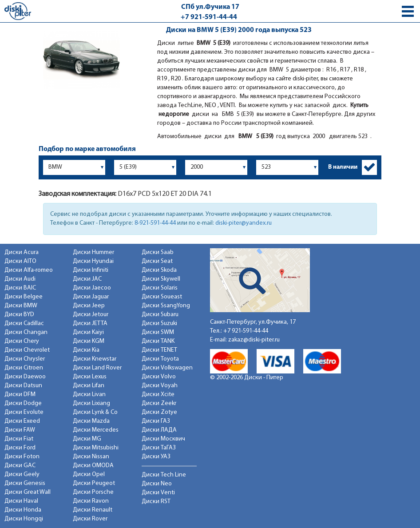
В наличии (343, 167)
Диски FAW (20, 430)
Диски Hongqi (24, 519)
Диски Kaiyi (88, 332)
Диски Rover (90, 519)
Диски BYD (19, 315)
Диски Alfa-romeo (29, 270)
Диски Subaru (160, 315)
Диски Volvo (159, 377)
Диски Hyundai (93, 261)
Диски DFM (20, 395)
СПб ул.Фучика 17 (210, 7)
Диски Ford (20, 448)
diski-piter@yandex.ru (244, 223)
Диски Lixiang (91, 403)
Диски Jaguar (91, 297)
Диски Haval (21, 501)
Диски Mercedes (96, 430)
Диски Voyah (160, 386)
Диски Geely (22, 474)
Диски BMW (21, 306)
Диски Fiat (19, 439)
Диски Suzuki (159, 324)
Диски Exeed (22, 421)
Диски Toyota (160, 359)
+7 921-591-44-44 (209, 17)
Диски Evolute (24, 412)
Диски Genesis (25, 483)
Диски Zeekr (159, 403)
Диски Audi (20, 279)
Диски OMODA (93, 466)
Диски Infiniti (91, 270)
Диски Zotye (159, 412)
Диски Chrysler (25, 359)
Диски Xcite (158, 395)
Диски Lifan (89, 386)
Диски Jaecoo (92, 288)
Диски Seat (157, 261)
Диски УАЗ (156, 457)
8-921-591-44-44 (155, 223)
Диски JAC (87, 279)
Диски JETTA (90, 324)
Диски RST (156, 502)
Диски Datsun (23, 386)
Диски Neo (157, 484)
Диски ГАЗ (156, 421)
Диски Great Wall (28, 492)
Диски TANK (158, 341)
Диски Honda (23, 510)
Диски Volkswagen (167, 368)
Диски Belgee (24, 297)
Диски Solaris (160, 288)
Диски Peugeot (94, 483)
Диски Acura (22, 252)
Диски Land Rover (97, 368)
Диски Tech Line (164, 475)
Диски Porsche (93, 492)
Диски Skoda (159, 270)
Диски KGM (89, 341)
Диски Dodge (23, 403)
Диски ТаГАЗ (159, 448)
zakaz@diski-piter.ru (254, 340)
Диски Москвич (163, 439)
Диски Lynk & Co (95, 412)
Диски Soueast (162, 297)
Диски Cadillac (24, 324)
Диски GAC (20, 466)
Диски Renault (93, 510)
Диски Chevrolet (27, 350)
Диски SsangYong (166, 306)
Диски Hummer (93, 252)
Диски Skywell (161, 279)
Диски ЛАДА (159, 430)
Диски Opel (89, 474)
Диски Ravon (91, 501)
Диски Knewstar (95, 359)
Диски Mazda (91, 421)
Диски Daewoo (25, 377)
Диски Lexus (90, 377)
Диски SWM (158, 332)
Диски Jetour (91, 315)
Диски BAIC (20, 288)
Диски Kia (86, 350)
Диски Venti (158, 493)
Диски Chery (22, 341)
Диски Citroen (24, 368)
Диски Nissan (91, 457)
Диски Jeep (89, 306)
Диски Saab (158, 252)
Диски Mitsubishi (96, 448)
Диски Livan (89, 395)
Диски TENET (159, 350)
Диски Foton (22, 457)
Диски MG (87, 439)
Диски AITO (20, 261)
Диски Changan (26, 332)
